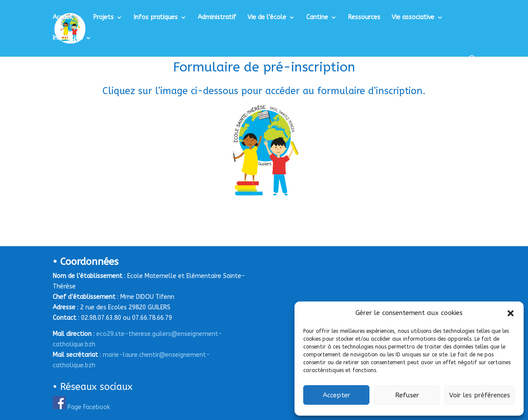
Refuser (407, 395)
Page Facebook (89, 407)
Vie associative (413, 18)
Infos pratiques (156, 18)
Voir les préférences (480, 395)
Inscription (68, 38)
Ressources (364, 18)
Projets (103, 18)
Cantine (317, 18)
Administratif (217, 18)
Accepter (337, 395)
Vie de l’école (267, 18)
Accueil (63, 18)
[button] (511, 313)
